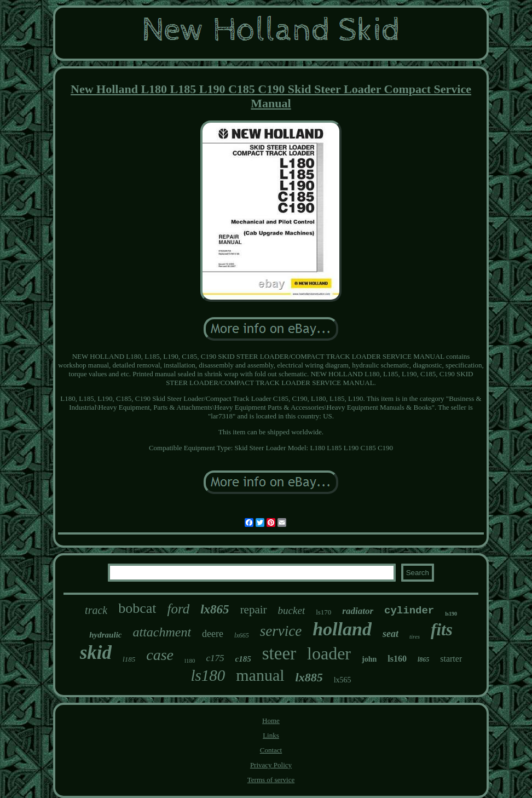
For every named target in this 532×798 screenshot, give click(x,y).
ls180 (208, 675)
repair (254, 610)
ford (178, 609)
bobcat (137, 608)
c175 (215, 658)
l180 (190, 661)
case (160, 655)
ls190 (451, 614)
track (96, 610)
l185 (129, 659)
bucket (292, 610)
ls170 (323, 612)
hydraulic (105, 635)
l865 (423, 659)
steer (279, 653)
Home (271, 721)
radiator (358, 611)
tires (415, 636)
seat (391, 634)
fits (442, 630)
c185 (243, 659)
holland (342, 629)
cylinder (409, 611)
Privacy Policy (271, 765)
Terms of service (271, 780)
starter (451, 659)
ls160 (397, 659)
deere (213, 634)
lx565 (343, 680)
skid (96, 653)
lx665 (242, 635)
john (369, 659)
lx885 (309, 677)
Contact (271, 750)
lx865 (215, 609)
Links (271, 735)
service (281, 631)
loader (329, 653)
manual (260, 675)
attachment (162, 632)
